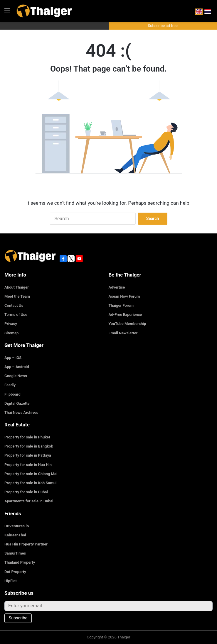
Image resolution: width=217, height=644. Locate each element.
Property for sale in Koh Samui (30, 483)
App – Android (17, 367)
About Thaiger (17, 287)
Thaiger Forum (121, 305)
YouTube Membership (127, 324)
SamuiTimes (15, 553)
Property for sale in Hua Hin (28, 465)
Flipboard (12, 394)
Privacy (11, 324)
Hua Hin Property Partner (26, 544)
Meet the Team (17, 296)
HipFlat (11, 581)
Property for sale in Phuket (27, 437)
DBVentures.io (17, 526)
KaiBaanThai (15, 535)
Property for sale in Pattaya (28, 455)
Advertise (117, 287)
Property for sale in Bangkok (29, 446)
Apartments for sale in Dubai (29, 501)
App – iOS (13, 358)
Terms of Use (16, 315)
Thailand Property (20, 562)
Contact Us (14, 305)
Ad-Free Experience (125, 315)
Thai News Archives (21, 412)
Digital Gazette (17, 403)
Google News (16, 376)
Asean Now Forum (124, 296)
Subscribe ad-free (163, 26)
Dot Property (15, 572)
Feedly (10, 385)
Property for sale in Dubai (26, 492)
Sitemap (11, 333)
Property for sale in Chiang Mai (31, 474)
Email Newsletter (123, 333)
